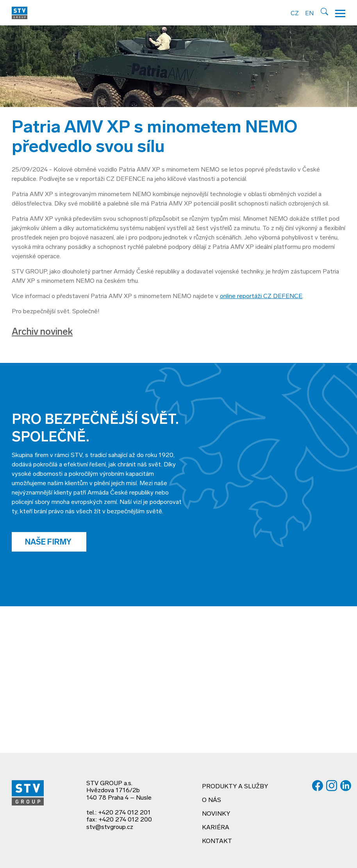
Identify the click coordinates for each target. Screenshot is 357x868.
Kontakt (217, 841)
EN (309, 14)
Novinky (216, 814)
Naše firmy (49, 543)
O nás (212, 800)
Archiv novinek (42, 332)
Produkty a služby (235, 787)
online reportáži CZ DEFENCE (261, 296)
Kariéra (216, 828)
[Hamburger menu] (340, 13)
